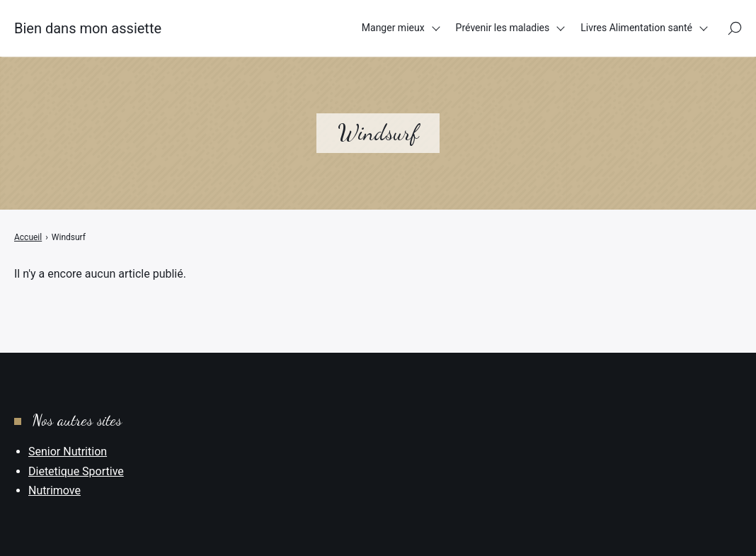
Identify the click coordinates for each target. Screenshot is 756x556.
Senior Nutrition (68, 452)
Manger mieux (393, 28)
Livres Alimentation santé (636, 28)
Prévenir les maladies (503, 28)
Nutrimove (55, 490)
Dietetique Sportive (76, 471)
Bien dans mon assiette (88, 28)
